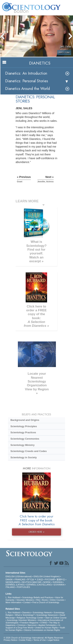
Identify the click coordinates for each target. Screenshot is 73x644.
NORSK (47, 582)
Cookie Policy (25, 640)
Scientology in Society (24, 457)
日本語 (40, 579)
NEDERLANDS (13, 582)
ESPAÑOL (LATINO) (15, 585)
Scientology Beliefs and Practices (38, 597)
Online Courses (57, 600)
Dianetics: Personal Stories (27, 81)
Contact (27, 602)
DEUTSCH (27, 582)
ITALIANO (10, 587)
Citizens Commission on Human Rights (42, 630)
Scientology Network (42, 613)
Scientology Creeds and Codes (29, 451)
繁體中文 (61, 579)
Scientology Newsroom (47, 615)
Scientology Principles (24, 426)
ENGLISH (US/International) (19, 576)
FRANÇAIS (20, 579)
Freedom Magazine (29, 623)
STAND (44, 623)
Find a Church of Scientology (46, 602)
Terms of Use (40, 640)
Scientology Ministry (23, 445)
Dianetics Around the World (27, 89)
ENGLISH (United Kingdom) (47, 576)
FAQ (38, 600)
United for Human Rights (46, 628)
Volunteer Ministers (25, 600)
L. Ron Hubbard (13, 597)
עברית (31, 579)
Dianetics (27, 613)
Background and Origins (25, 420)
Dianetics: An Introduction (26, 73)
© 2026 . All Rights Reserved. (34, 638)
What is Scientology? (25, 615)
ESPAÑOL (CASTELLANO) (39, 585)
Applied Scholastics (47, 625)
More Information (13, 602)
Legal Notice (54, 640)
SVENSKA (58, 582)
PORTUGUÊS (23, 587)
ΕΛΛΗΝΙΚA (59, 585)
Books (45, 600)
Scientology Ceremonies (25, 439)
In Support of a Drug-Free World (33, 626)
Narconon (32, 625)
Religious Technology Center (30, 618)
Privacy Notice (10, 640)
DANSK (9, 579)
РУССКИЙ (50, 579)
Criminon (21, 625)
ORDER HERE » (36, 532)
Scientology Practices (23, 432)
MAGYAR (37, 582)
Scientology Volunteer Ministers (21, 620)
